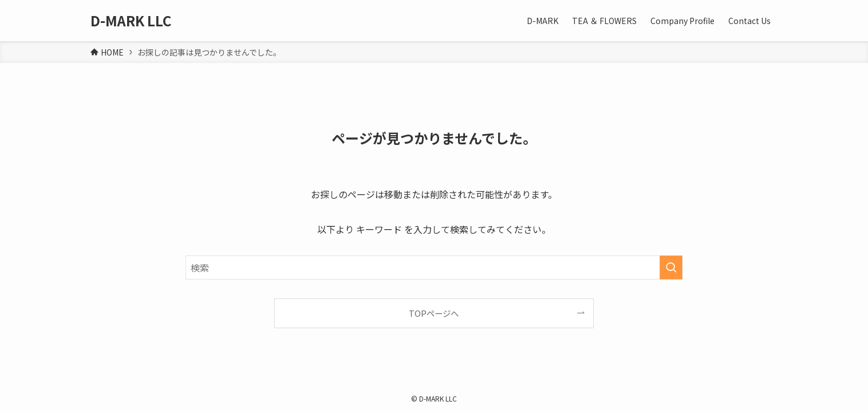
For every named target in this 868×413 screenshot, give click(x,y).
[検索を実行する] (671, 268)
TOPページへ (434, 313)
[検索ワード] (434, 268)
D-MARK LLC (131, 21)
